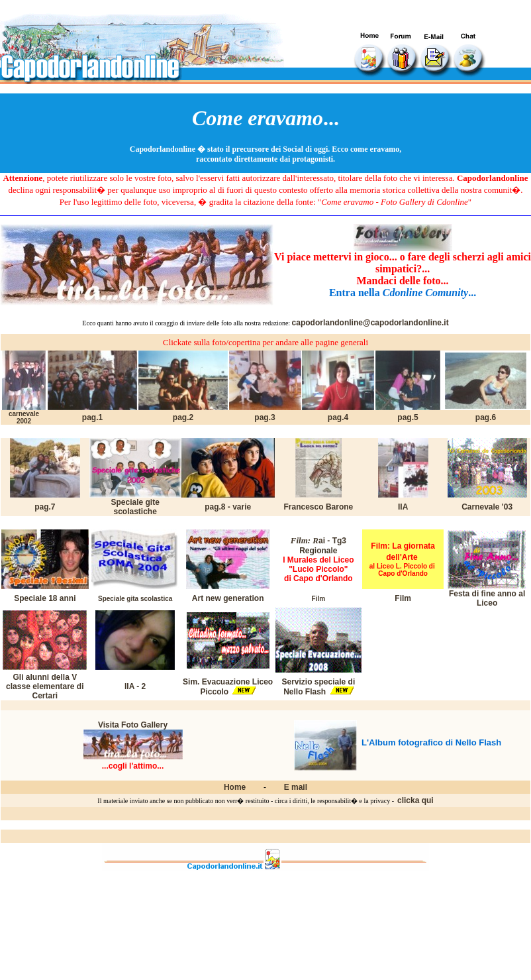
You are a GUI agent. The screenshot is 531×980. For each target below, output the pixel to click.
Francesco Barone (319, 507)
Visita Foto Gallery (133, 725)
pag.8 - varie (228, 507)
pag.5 (408, 417)
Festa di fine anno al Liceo (487, 598)
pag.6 (486, 417)
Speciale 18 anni (45, 598)
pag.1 (92, 417)
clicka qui (415, 800)
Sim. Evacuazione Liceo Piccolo (228, 687)
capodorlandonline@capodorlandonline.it (370, 323)
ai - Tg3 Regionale (323, 546)
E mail (296, 787)
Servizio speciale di (319, 682)
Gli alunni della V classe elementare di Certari (45, 686)
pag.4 (338, 417)
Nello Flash (305, 692)
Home (235, 787)
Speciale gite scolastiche (135, 507)
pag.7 (45, 507)
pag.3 (265, 417)
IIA (403, 507)
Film (403, 598)
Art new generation (228, 598)
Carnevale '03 (487, 507)
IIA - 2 (135, 686)
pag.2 (183, 417)
